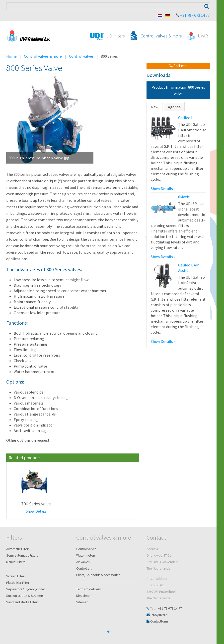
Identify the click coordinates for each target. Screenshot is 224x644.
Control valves (81, 56)
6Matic (184, 197)
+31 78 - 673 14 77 (195, 15)
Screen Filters (16, 576)
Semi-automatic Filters (22, 555)
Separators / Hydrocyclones (26, 589)
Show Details (36, 511)
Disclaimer (83, 596)
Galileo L (186, 118)
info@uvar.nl (159, 615)
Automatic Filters (18, 549)
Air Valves (83, 562)
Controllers (84, 568)
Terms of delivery (88, 589)
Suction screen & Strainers (25, 596)
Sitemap (82, 602)
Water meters (86, 555)
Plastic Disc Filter (18, 583)
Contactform (159, 621)
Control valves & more (43, 56)
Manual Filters (16, 562)
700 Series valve (36, 504)
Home (11, 56)
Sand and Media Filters (22, 602)
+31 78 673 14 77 (170, 608)
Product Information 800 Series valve (178, 90)
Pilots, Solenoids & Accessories (98, 575)
